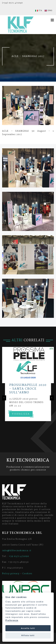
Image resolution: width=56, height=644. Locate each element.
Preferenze (12, 620)
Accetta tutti (28, 628)
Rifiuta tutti (28, 635)
